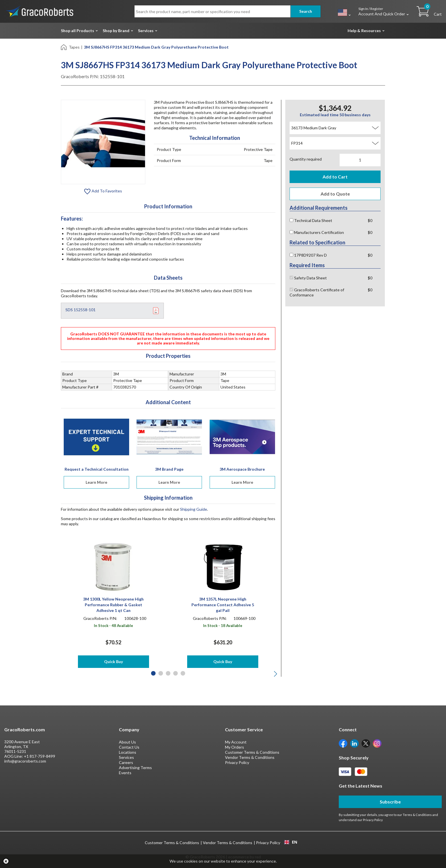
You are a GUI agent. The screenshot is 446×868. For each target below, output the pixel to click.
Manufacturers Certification (317, 232)
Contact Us (129, 747)
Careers (126, 762)
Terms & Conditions (417, 815)
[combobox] (291, 842)
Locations (128, 752)
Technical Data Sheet (311, 220)
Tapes (74, 47)
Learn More (96, 482)
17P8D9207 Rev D (308, 255)
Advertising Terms (135, 768)
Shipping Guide (194, 509)
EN (291, 842)
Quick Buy (113, 662)
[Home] (64, 47)
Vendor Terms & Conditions (250, 757)
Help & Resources (364, 31)
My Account (236, 742)
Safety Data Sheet (308, 278)
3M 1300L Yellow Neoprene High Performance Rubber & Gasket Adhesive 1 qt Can (113, 605)
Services (146, 31)
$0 (370, 220)
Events (125, 773)
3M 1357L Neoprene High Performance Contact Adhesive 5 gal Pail (223, 605)
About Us (127, 742)
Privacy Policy (237, 762)
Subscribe (390, 802)
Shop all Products (78, 31)
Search (306, 11)
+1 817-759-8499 (40, 756)
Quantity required (306, 159)
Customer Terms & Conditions (252, 752)
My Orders (235, 747)
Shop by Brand (116, 31)
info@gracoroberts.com (25, 761)
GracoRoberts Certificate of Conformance (317, 292)
